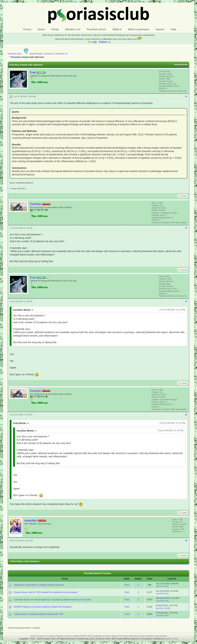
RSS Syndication (95, 636)
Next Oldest (17, 561)
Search (160, 29)
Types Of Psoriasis (120, 636)
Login (94, 42)
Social (175, 639)
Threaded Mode (181, 65)
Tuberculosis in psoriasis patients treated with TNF (38, 614)
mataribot (30, 521)
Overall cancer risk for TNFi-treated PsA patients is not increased (46, 592)
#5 (186, 541)
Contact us (42, 636)
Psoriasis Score (96, 29)
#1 (186, 96)
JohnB (167, 608)
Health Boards (33, 54)
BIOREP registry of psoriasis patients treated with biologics (43, 607)
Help (174, 29)
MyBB (168, 639)
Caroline (35, 204)
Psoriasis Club (14, 54)
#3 (186, 301)
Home (41, 29)
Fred (33, 72)
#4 (186, 415)
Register (103, 42)
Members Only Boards (156, 636)
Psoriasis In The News (54, 54)
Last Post (160, 586)
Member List (73, 29)
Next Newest (32, 561)
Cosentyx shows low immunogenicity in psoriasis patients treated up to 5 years (52, 600)
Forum (27, 29)
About (33, 636)
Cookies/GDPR (79, 636)
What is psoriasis (139, 29)
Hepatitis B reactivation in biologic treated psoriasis (39, 585)
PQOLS (117, 29)
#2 (186, 228)
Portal (55, 29)
